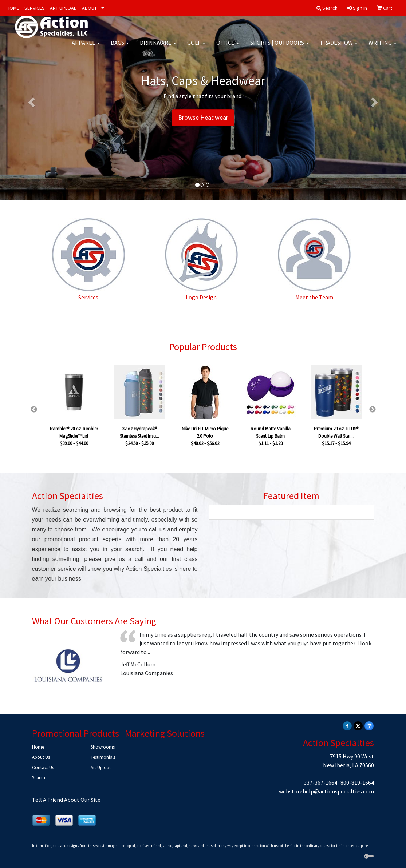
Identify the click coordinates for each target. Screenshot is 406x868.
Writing (383, 47)
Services (88, 297)
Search (39, 778)
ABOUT (89, 8)
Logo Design (201, 297)
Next (373, 410)
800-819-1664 (357, 783)
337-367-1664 (320, 783)
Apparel (86, 47)
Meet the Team (314, 297)
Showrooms (103, 747)
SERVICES (35, 8)
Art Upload (101, 767)
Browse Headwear (203, 118)
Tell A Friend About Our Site (66, 800)
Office (228, 47)
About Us (41, 757)
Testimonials (103, 757)
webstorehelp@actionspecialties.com (326, 791)
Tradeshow (339, 47)
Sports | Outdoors (279, 47)
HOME (13, 8)
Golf (196, 47)
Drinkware (158, 47)
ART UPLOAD (63, 8)
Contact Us (43, 767)
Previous (34, 410)
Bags (120, 47)
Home (38, 747)
